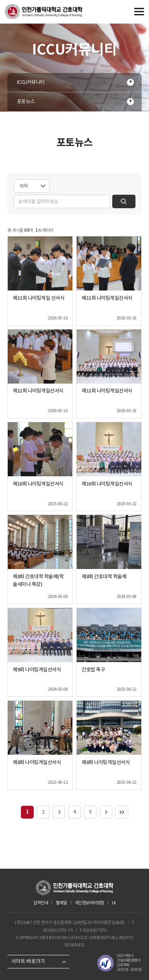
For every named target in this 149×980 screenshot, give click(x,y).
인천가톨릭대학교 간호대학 (44, 12)
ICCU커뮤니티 (31, 82)
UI (114, 903)
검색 (123, 201)
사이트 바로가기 (28, 961)
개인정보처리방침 (89, 903)
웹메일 (61, 903)
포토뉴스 (26, 101)
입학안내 (41, 903)
